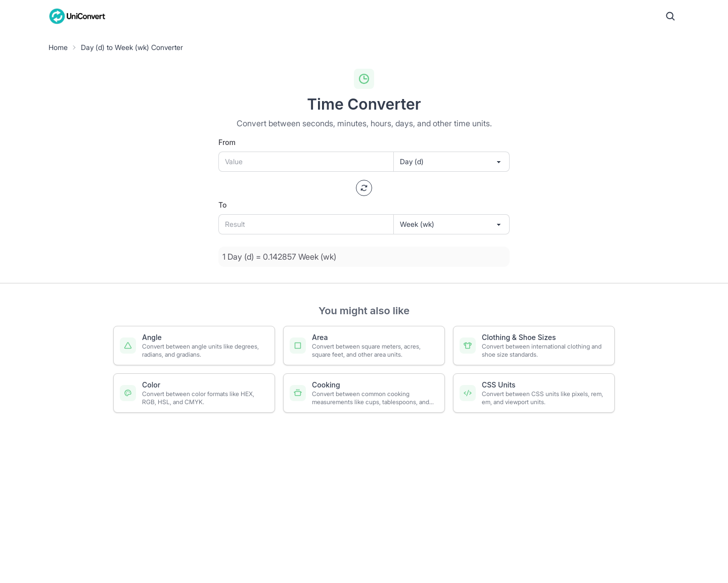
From (227, 142)
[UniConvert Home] (77, 16)
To (223, 205)
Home (58, 47)
